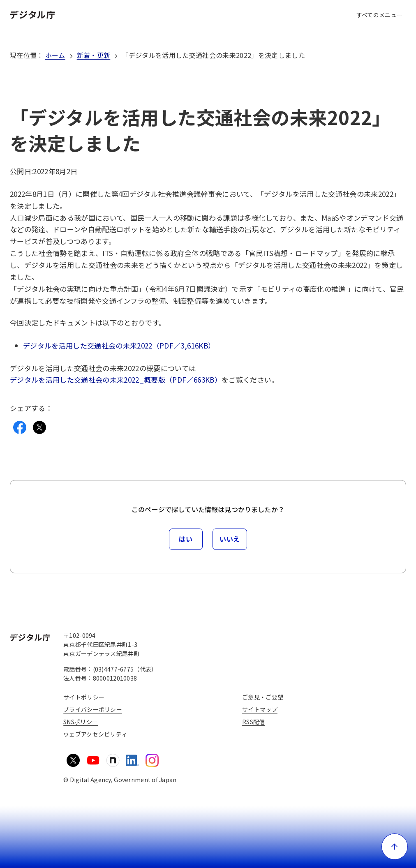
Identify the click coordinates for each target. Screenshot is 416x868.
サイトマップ (260, 709)
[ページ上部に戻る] (395, 847)
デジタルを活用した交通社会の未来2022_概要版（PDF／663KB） (116, 380)
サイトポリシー (84, 697)
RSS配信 (253, 722)
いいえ (230, 539)
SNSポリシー (81, 722)
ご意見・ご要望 (263, 697)
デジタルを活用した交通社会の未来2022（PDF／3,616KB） (119, 345)
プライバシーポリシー (93, 709)
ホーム (55, 55)
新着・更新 (94, 55)
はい (186, 539)
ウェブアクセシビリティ (95, 734)
